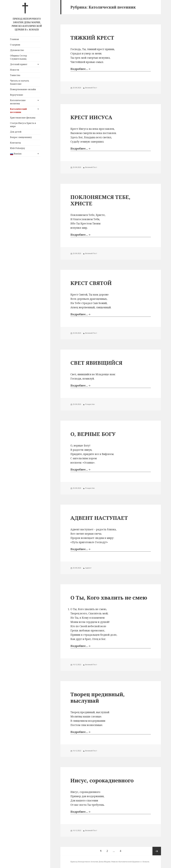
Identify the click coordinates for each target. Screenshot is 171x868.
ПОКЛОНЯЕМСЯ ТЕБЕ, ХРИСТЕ (100, 200)
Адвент (88, 568)
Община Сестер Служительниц (18, 57)
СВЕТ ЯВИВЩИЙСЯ (96, 363)
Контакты (15, 143)
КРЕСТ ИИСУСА (91, 117)
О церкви (15, 45)
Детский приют (19, 64)
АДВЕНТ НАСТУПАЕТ (99, 518)
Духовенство (17, 50)
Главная (14, 39)
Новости (15, 70)
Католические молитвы (18, 102)
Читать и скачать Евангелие (20, 82)
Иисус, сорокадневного (102, 780)
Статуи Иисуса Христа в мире (23, 125)
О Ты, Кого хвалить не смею (109, 597)
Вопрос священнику (21, 137)
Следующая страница (157, 851)
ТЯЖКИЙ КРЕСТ (92, 38)
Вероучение (17, 95)
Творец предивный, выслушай (98, 697)
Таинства (15, 75)
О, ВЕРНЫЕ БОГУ (93, 434)
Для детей (16, 132)
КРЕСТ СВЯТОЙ (91, 283)
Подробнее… (79, 69)
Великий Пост (91, 88)
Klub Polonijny (18, 148)
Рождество (90, 404)
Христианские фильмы (23, 118)
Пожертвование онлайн (23, 89)
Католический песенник (18, 111)
